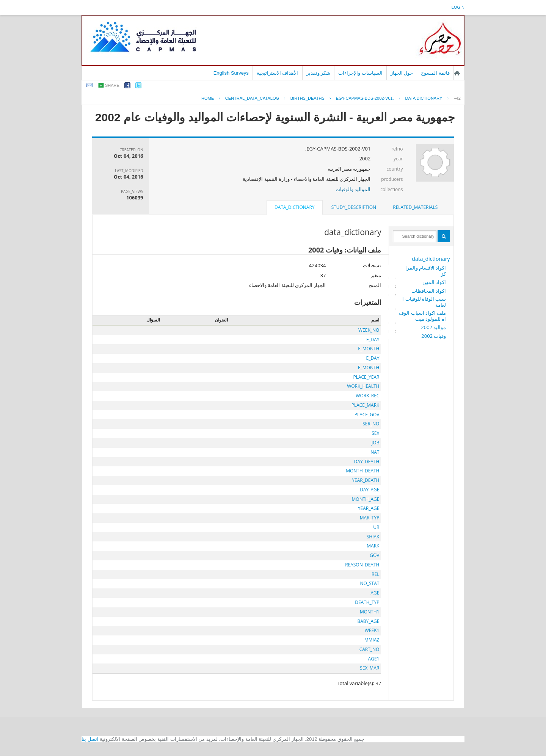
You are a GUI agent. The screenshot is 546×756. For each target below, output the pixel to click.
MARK (373, 546)
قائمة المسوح (435, 73)
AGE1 (374, 659)
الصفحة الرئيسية (457, 73)
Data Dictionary (424, 98)
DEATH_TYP (367, 602)
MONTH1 (369, 612)
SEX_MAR (369, 668)
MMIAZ (372, 640)
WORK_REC (367, 396)
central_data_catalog (252, 98)
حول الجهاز (402, 73)
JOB (375, 443)
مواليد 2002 (433, 327)
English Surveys (231, 73)
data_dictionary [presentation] (294, 207)
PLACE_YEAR (366, 377)
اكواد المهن (434, 282)
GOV (374, 555)
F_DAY (373, 340)
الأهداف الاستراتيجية (278, 73)
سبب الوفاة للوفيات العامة (424, 302)
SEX (375, 433)
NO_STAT (369, 583)
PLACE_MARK (366, 405)
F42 (457, 98)
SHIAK (373, 537)
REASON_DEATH (362, 565)
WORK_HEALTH (363, 386)
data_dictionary (431, 259)
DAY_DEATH (367, 462)
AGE (375, 593)
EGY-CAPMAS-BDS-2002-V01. (365, 98)
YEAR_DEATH (366, 480)
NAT (375, 452)
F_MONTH (369, 349)
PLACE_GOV (367, 415)
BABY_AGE (368, 621)
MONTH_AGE (366, 499)
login (458, 7)
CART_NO (369, 649)
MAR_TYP (370, 518)
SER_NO (371, 424)
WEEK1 (372, 630)
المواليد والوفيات (353, 189)
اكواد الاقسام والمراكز (426, 271)
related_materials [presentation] (415, 207)
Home (208, 98)
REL (375, 574)
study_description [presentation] (354, 207)
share (112, 85)
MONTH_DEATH (362, 471)
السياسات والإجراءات (360, 73)
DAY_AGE (369, 490)
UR (376, 527)
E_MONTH (369, 368)
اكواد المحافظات (429, 291)
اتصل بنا (90, 739)
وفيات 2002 (434, 336)
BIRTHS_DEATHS (308, 98)
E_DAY (373, 358)
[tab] (415, 207)
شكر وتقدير (318, 73)
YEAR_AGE (369, 508)
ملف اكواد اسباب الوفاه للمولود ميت (422, 316)
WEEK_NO (369, 330)
